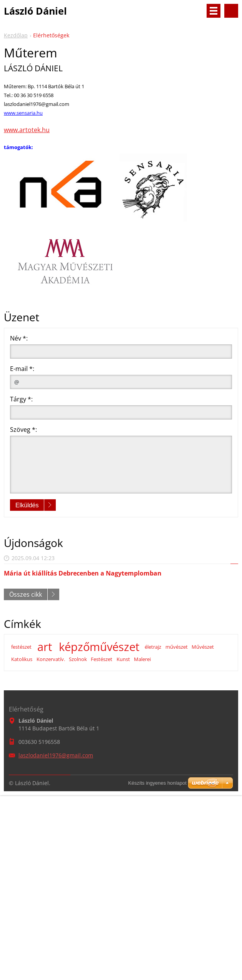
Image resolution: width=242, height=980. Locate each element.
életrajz (153, 647)
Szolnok (78, 659)
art (45, 647)
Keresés (231, 11)
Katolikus (22, 659)
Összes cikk (26, 594)
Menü (214, 11)
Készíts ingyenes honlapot (157, 783)
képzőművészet (99, 647)
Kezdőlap (16, 35)
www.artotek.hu (27, 130)
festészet (21, 647)
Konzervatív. (51, 659)
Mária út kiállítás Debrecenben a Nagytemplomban (83, 573)
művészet (177, 647)
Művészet (203, 647)
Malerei (142, 659)
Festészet (102, 659)
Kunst (123, 659)
